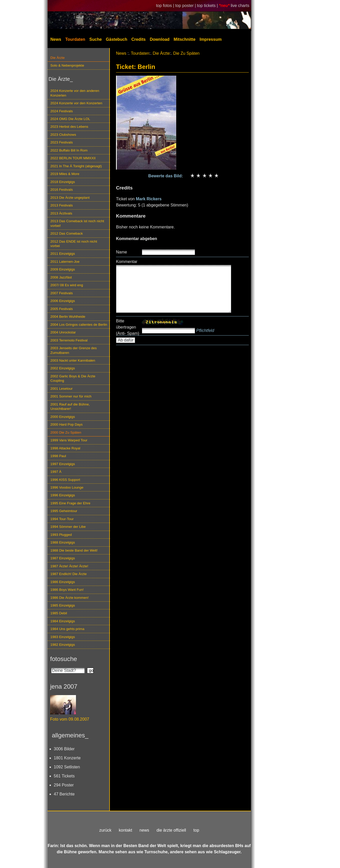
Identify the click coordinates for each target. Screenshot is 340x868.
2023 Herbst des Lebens (69, 127)
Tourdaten (75, 39)
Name (122, 252)
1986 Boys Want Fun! (67, 590)
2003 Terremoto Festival (69, 340)
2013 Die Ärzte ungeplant (70, 198)
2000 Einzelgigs (63, 417)
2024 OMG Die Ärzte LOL (70, 119)
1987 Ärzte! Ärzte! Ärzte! (69, 566)
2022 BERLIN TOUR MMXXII (73, 158)
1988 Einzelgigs (63, 542)
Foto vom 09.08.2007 (70, 719)
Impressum (211, 39)
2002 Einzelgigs (63, 368)
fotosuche (64, 659)
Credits (139, 39)
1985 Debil (59, 613)
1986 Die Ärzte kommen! (69, 598)
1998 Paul (58, 456)
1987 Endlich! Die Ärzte (68, 574)
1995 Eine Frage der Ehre (70, 503)
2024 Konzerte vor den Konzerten (76, 103)
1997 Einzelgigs (63, 464)
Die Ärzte (57, 58)
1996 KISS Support (65, 480)
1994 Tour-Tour (62, 519)
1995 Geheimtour (64, 511)
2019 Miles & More (65, 174)
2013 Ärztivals (61, 213)
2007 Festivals (62, 293)
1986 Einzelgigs (63, 582)
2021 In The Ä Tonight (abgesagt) (76, 166)
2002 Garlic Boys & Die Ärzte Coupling (73, 378)
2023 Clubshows (63, 135)
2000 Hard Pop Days (67, 424)
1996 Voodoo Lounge (67, 487)
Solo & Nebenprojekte (67, 65)
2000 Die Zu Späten (66, 432)
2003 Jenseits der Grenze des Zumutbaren (74, 350)
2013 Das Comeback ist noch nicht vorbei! (77, 223)
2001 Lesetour (61, 389)
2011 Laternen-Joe (65, 262)
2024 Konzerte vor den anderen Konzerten (75, 93)
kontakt (126, 830)
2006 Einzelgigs (63, 301)
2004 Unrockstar (63, 332)
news (144, 830)
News (56, 39)
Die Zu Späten (186, 53)
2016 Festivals (62, 190)
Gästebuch (117, 39)
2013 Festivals (62, 205)
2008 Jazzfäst (61, 277)
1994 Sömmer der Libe (68, 527)
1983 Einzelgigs (63, 637)
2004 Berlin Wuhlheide (68, 317)
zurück (105, 830)
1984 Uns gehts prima (67, 629)
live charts (240, 6)
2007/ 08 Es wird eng (67, 285)
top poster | (186, 6)
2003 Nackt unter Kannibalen (73, 360)
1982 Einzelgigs (63, 645)
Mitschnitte (184, 39)
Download (160, 39)
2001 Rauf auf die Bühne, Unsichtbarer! (70, 407)
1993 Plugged (61, 535)
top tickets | (208, 6)
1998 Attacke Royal (65, 448)
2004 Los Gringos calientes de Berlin (79, 325)
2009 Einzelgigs (63, 269)
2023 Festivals (62, 142)
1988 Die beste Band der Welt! (74, 550)
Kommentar (127, 262)
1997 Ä (56, 472)
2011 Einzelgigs (63, 254)
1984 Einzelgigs (63, 621)
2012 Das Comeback (67, 233)
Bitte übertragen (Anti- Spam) (128, 327)
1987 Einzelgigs (63, 558)
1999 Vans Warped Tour (69, 440)
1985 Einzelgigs (63, 605)
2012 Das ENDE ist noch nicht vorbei (74, 244)
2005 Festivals (62, 309)
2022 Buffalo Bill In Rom (69, 150)
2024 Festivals (62, 111)
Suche (96, 39)
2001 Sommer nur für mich (71, 396)
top (196, 830)
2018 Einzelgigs (63, 182)
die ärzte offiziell (171, 830)
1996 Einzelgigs (63, 495)
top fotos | (166, 6)
